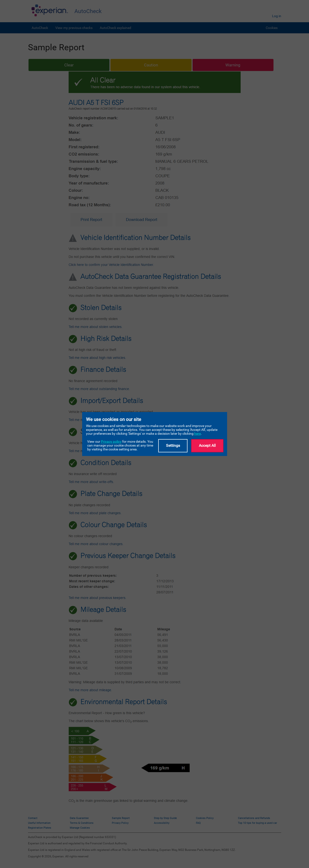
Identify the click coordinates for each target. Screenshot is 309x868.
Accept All (207, 445)
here (198, 434)
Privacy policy (111, 441)
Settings (173, 445)
